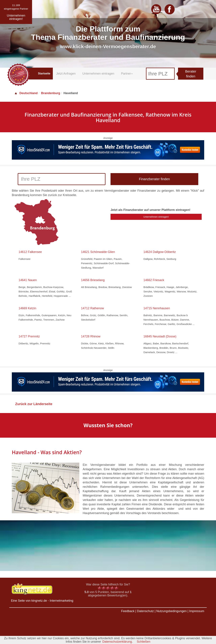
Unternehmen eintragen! (156, 217)
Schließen (144, 642)
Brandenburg (51, 93)
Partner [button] (127, 74)
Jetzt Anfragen (66, 74)
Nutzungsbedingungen (171, 611)
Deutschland (26, 93)
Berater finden (191, 74)
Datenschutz (145, 611)
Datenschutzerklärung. (117, 642)
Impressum (197, 611)
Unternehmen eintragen (98, 74)
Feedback (128, 611)
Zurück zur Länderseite (34, 404)
